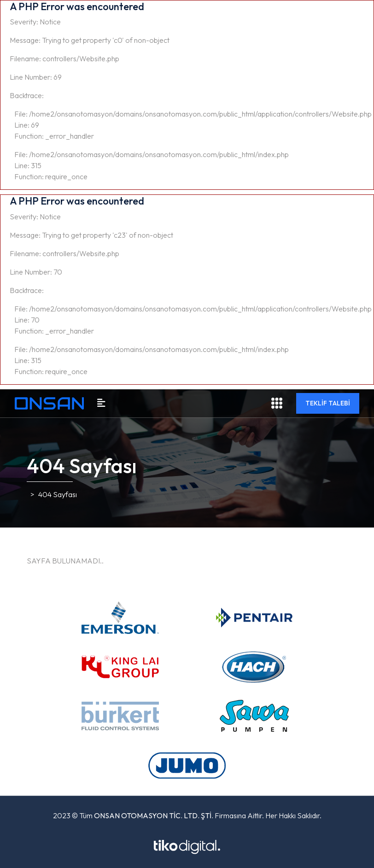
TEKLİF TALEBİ (328, 403)
